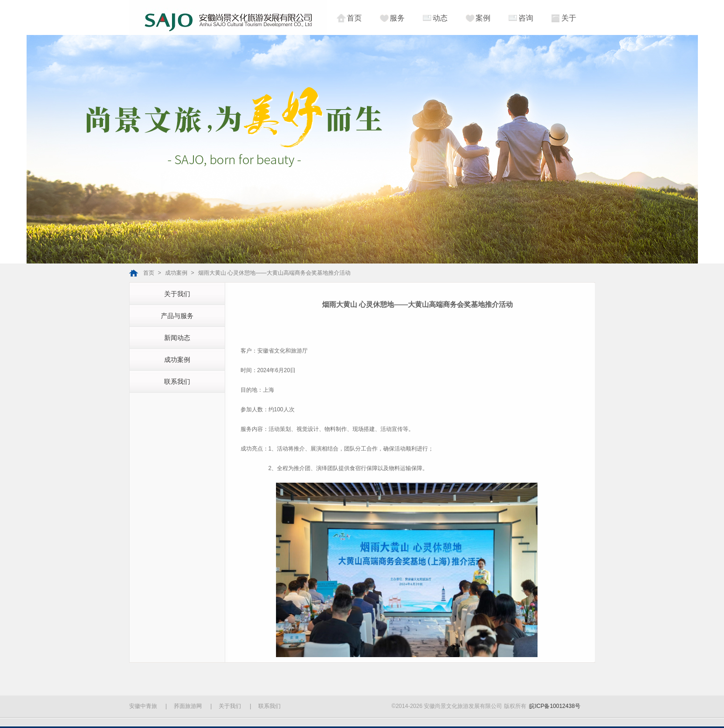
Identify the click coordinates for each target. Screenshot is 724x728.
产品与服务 (177, 316)
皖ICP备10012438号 (555, 706)
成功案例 (176, 273)
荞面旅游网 (188, 706)
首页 (149, 273)
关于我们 (177, 294)
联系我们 (177, 381)
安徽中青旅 (143, 706)
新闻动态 (177, 338)
